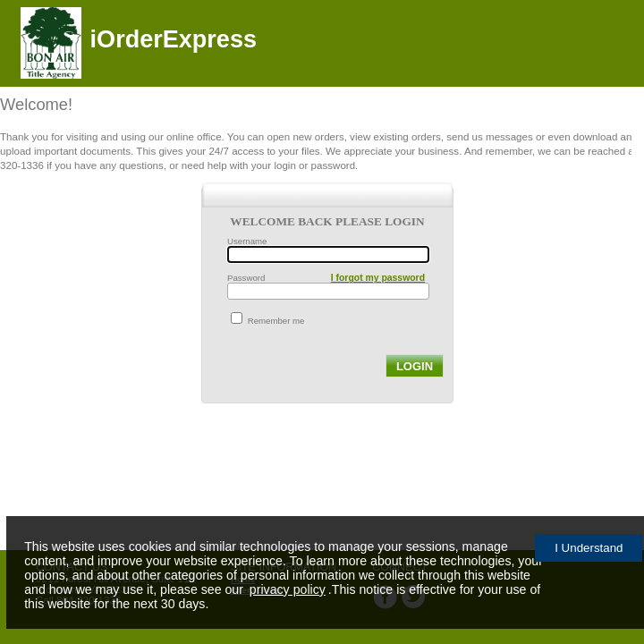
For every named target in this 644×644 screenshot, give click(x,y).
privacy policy (288, 589)
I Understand (589, 548)
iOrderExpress (174, 39)
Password (246, 278)
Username (247, 241)
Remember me (276, 321)
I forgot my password (378, 278)
